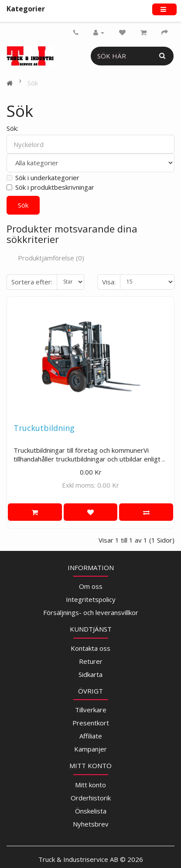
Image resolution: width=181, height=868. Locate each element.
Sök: (12, 128)
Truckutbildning (44, 428)
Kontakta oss (90, 648)
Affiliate (91, 736)
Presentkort (91, 723)
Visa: (109, 282)
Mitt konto (90, 785)
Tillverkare (91, 710)
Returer (91, 661)
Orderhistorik (91, 798)
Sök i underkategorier (43, 178)
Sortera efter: (32, 282)
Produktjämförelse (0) (51, 258)
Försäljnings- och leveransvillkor (91, 612)
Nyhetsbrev (91, 824)
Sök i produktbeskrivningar (50, 187)
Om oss (91, 586)
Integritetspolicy (91, 599)
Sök (33, 83)
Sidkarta (90, 674)
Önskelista (91, 811)
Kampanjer (90, 749)
